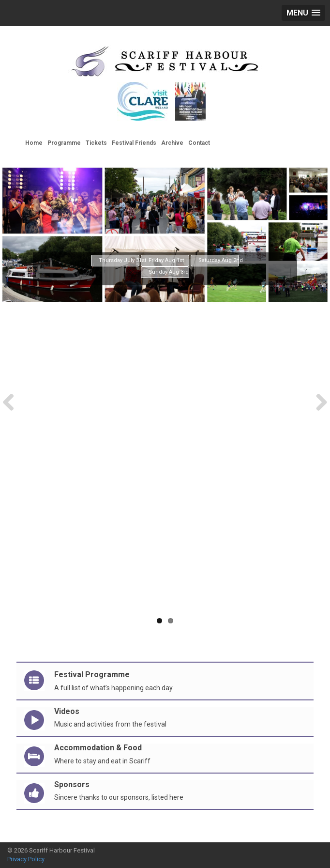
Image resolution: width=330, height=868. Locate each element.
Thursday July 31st (119, 260)
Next (318, 402)
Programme (64, 143)
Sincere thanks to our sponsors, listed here (119, 797)
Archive (172, 143)
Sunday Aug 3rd (169, 272)
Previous (12, 402)
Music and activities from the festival (110, 724)
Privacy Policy (26, 859)
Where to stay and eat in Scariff (102, 761)
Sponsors (72, 784)
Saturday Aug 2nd (219, 260)
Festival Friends (134, 143)
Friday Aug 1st (166, 260)
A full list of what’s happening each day (113, 688)
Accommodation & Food (98, 748)
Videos (67, 711)
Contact (199, 143)
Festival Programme (92, 674)
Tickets (96, 143)
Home (34, 143)
